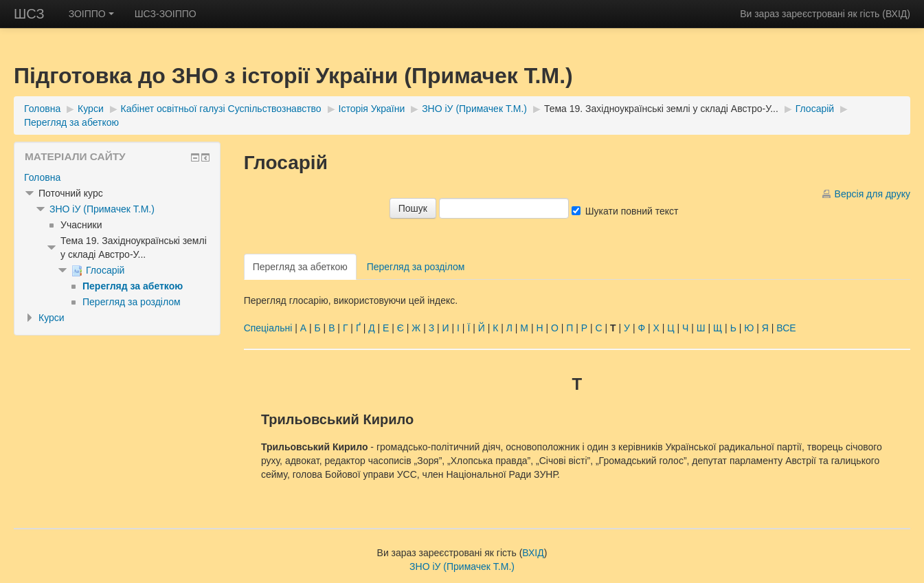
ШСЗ (29, 14)
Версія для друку (872, 194)
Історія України (372, 109)
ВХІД (896, 14)
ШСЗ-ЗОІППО (166, 14)
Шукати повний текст (632, 211)
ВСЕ (786, 328)
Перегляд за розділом (416, 267)
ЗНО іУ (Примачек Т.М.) (474, 109)
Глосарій (815, 109)
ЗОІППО (91, 14)
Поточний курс (71, 193)
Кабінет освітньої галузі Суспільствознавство (221, 109)
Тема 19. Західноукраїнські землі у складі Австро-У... (661, 109)
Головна (42, 109)
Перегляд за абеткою (71, 122)
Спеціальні (268, 328)
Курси (91, 109)
